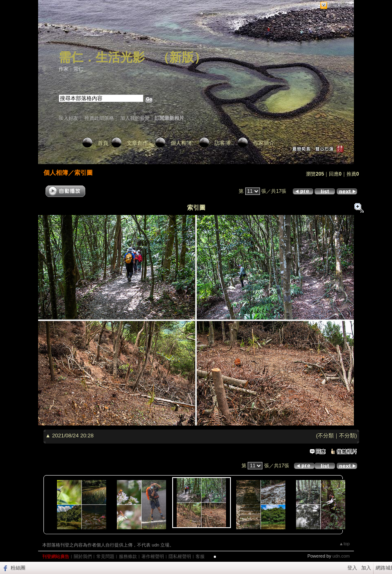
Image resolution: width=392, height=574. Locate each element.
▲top (344, 544)
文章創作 (137, 143)
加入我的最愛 (135, 118)
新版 (182, 57)
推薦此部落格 (99, 118)
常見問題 (105, 556)
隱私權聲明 (180, 556)
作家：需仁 (71, 69)
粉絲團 (18, 568)
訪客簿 (222, 143)
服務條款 (128, 556)
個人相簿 (181, 143)
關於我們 (83, 556)
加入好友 (68, 118)
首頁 (103, 143)
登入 (352, 568)
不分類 (326, 436)
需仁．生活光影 (102, 57)
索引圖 (83, 173)
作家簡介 (264, 143)
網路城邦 (339, 6)
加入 (366, 568)
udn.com (341, 556)
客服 (200, 556)
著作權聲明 (153, 556)
